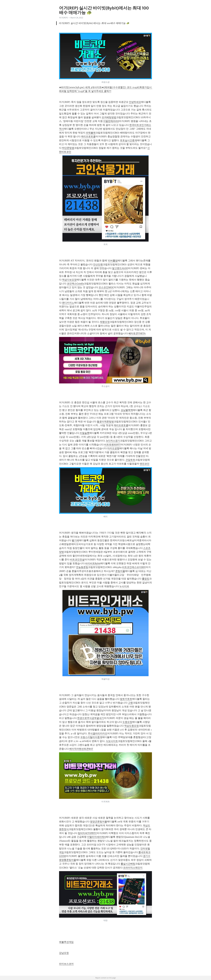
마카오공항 (113, 448)
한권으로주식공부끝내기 (91, 718)
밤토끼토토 (126, 699)
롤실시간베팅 (128, 864)
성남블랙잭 (127, 410)
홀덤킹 (146, 579)
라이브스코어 (66, 964)
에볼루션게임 (66, 942)
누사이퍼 (124, 586)
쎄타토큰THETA (137, 333)
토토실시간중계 (129, 140)
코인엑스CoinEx (75, 284)
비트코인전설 (77, 560)
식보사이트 (112, 741)
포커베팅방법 (109, 117)
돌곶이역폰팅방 (105, 422)
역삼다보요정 (69, 280)
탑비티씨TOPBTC (87, 833)
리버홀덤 (113, 261)
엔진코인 (145, 464)
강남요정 (64, 953)
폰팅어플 (120, 571)
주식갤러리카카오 (98, 733)
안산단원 (98, 264)
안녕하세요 (135, 102)
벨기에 (75, 540)
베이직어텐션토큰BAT (81, 749)
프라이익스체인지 (133, 868)
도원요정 (127, 722)
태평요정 (105, 322)
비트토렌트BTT (112, 445)
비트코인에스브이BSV (134, 567)
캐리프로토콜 (88, 136)
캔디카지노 (68, 303)
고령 (130, 703)
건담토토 (130, 460)
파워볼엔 (91, 133)
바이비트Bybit (93, 563)
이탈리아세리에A (96, 837)
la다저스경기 (113, 441)
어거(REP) (63, 18)
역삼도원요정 (131, 726)
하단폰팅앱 (68, 148)
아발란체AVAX (111, 121)
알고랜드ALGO (120, 268)
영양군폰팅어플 (99, 822)
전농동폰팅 (82, 567)
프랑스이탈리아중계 (91, 737)
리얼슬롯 (85, 433)
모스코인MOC (106, 287)
